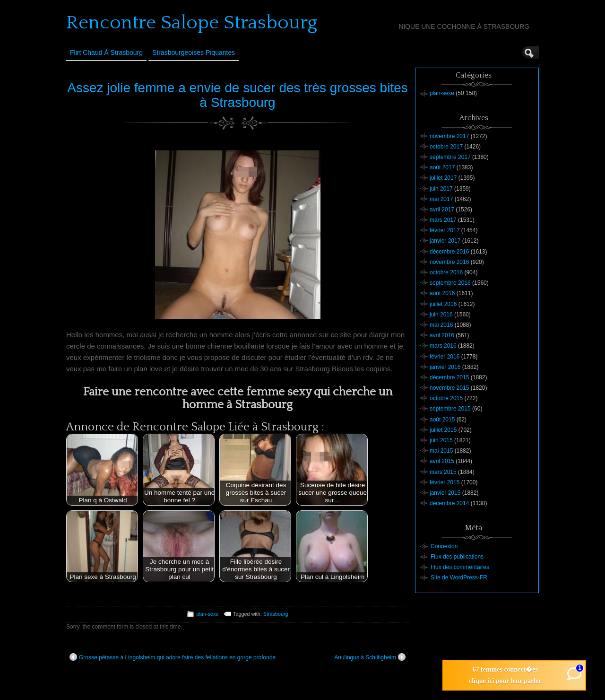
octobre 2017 (446, 147)
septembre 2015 (450, 409)
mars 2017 (443, 220)
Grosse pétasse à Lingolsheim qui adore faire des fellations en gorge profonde (173, 657)
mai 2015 (441, 451)
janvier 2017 (445, 241)
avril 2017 (442, 210)
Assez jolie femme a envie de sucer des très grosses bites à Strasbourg (238, 95)
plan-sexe (207, 614)
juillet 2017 (443, 178)
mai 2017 (441, 199)
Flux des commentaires (460, 567)
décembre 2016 (449, 252)
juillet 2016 (443, 304)
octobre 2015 (446, 398)
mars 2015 (443, 472)
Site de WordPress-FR (459, 577)
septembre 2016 (450, 283)
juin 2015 (441, 440)
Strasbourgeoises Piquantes (194, 52)
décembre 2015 (449, 377)
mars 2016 (443, 346)
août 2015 (442, 420)
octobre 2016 (446, 272)
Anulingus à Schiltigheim (370, 657)
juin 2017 (441, 189)
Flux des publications (457, 557)
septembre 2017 (450, 157)
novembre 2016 (449, 262)
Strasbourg (276, 614)
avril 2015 (442, 461)
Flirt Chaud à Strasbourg (106, 52)
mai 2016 (441, 325)
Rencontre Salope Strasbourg (192, 23)
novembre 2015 (449, 388)
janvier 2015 (445, 493)
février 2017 (445, 230)
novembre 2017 (449, 136)
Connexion (444, 546)
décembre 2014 (449, 503)
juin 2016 (441, 315)
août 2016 (442, 293)
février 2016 (445, 357)
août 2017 (442, 167)
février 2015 (445, 482)
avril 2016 (442, 335)
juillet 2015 (443, 430)
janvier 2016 (445, 367)
